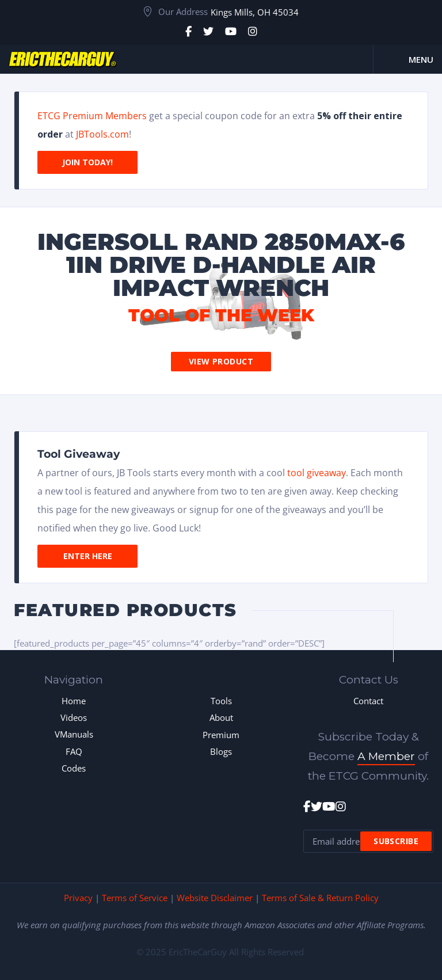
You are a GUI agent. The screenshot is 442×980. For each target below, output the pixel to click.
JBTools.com (102, 134)
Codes (74, 768)
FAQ (74, 751)
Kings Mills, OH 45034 (255, 12)
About (221, 717)
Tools (221, 701)
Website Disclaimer (215, 898)
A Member (386, 756)
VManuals (74, 734)
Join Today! (87, 162)
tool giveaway (317, 473)
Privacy (78, 898)
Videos (74, 717)
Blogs (221, 751)
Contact (368, 701)
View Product (221, 361)
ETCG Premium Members (92, 116)
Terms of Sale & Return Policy (320, 898)
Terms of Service (135, 898)
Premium (221, 735)
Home (74, 701)
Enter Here (88, 556)
